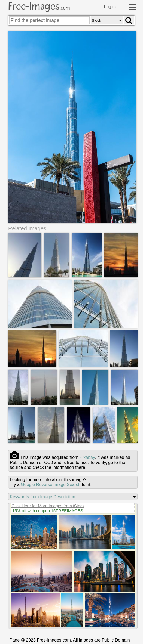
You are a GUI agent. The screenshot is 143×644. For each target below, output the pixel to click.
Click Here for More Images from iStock (48, 506)
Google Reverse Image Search (51, 484)
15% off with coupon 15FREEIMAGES (48, 511)
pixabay (87, 457)
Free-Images (39, 6)
